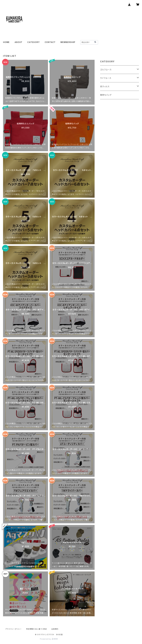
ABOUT (18, 42)
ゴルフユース (106, 70)
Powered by (49, 639)
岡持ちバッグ (106, 95)
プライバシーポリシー (13, 629)
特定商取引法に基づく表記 (36, 629)
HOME (6, 42)
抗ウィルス (105, 86)
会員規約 (55, 629)
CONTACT (50, 42)
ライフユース (106, 78)
